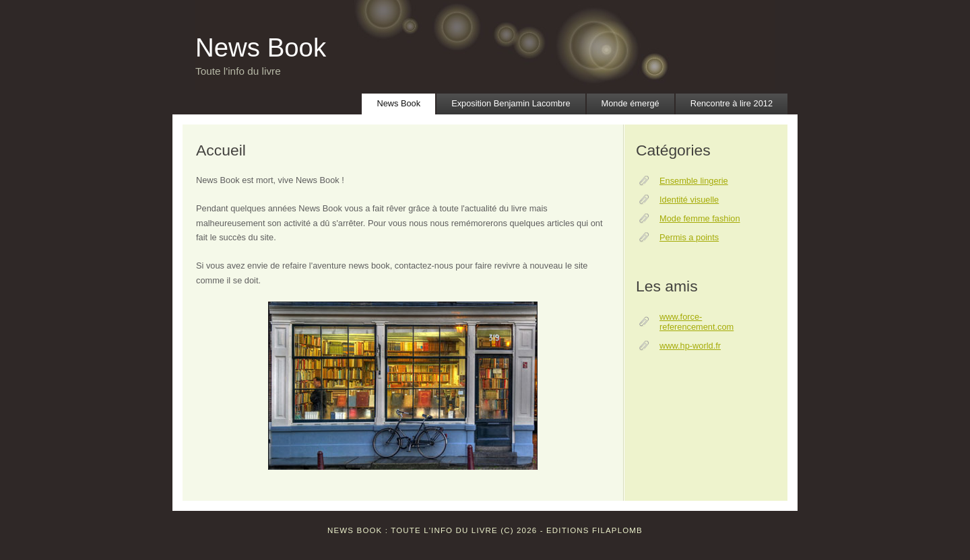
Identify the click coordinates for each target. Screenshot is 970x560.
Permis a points (689, 237)
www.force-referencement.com (697, 322)
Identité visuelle (689, 200)
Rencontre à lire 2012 (732, 103)
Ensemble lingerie (694, 181)
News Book (261, 47)
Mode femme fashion (700, 218)
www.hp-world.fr (690, 346)
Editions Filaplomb (594, 530)
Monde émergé (630, 103)
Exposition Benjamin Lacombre (511, 103)
